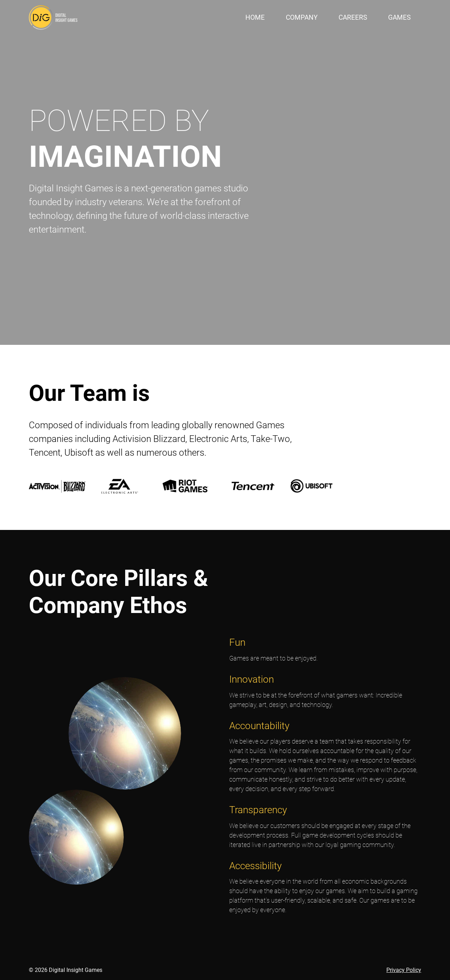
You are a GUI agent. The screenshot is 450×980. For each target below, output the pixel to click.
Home (255, 17)
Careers (353, 17)
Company (302, 17)
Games (399, 17)
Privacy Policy (404, 970)
